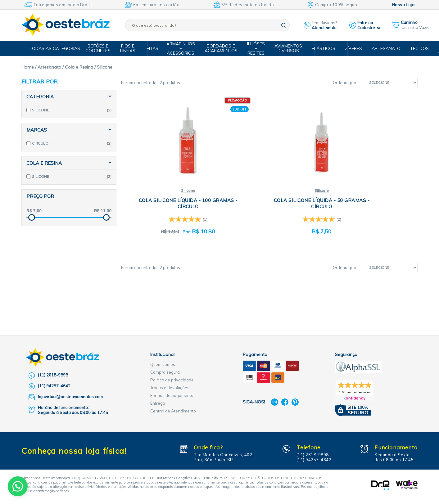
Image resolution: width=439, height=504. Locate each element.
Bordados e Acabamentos (224, 48)
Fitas (156, 48)
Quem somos (163, 364)
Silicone (170, 191)
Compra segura (165, 372)
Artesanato (382, 48)
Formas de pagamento (172, 395)
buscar (284, 25)
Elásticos (322, 48)
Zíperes (351, 48)
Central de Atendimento (173, 411)
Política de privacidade (172, 380)
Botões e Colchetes (104, 48)
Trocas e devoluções (170, 388)
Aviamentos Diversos (289, 48)
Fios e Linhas (133, 48)
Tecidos (413, 48)
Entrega (158, 403)
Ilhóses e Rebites (258, 48)
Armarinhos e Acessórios (185, 48)
